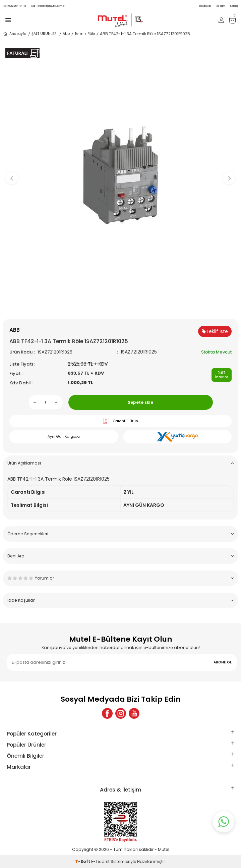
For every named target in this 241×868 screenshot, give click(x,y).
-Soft (83, 861)
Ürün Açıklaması (120, 463)
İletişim (221, 6)
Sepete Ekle (140, 402)
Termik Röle (85, 34)
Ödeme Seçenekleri (120, 534)
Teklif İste (215, 331)
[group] (120, 175)
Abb (66, 34)
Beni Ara (120, 556)
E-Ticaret (100, 861)
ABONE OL (223, 662)
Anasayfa (15, 34)
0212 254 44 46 (14, 6)
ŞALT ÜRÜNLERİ (45, 34)
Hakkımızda (205, 6)
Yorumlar (120, 578)
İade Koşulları (120, 600)
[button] (120, 308)
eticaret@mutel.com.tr (48, 6)
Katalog (234, 6)
